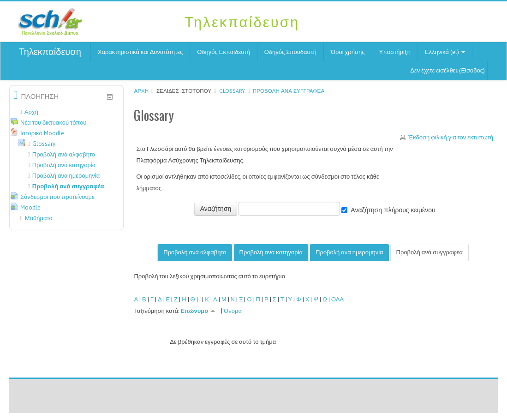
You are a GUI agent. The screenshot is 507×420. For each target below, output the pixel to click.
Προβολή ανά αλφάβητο (195, 252)
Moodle (30, 207)
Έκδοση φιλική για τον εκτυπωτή (451, 137)
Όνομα (233, 311)
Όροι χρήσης (348, 52)
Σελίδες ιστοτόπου (184, 91)
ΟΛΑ (337, 299)
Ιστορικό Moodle (42, 133)
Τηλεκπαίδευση (50, 52)
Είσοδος (472, 70)
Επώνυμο (200, 311)
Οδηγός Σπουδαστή (290, 52)
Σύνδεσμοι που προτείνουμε (57, 197)
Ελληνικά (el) (445, 52)
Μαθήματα (39, 218)
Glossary (232, 91)
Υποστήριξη (395, 52)
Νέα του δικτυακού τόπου (53, 123)
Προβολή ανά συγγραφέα (289, 91)
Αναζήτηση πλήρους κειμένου (393, 210)
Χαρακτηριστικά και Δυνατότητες (140, 52)
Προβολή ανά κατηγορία (271, 252)
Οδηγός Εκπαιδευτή (223, 52)
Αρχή (141, 91)
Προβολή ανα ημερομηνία (349, 252)
